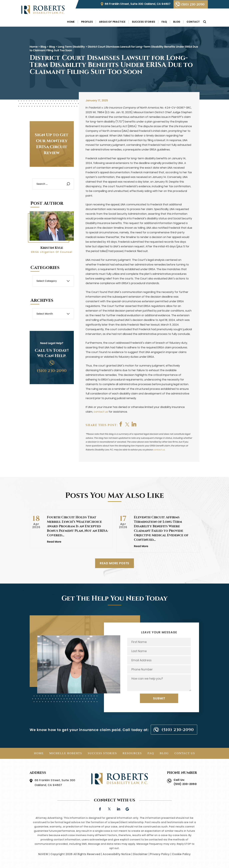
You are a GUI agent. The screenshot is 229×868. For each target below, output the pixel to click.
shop (134, 424)
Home (71, 22)
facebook (121, 424)
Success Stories (144, 22)
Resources (132, 753)
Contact (193, 22)
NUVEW (43, 854)
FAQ (164, 22)
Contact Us (185, 753)
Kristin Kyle (52, 248)
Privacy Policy (160, 854)
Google (127, 809)
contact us (101, 412)
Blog (177, 22)
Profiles (87, 22)
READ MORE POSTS (115, 563)
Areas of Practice (112, 22)
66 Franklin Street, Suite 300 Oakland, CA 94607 (138, 4)
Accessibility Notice (117, 854)
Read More (54, 542)
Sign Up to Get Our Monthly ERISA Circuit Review (52, 144)
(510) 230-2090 (193, 4)
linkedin (118, 809)
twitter (128, 424)
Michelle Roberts (66, 753)
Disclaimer (140, 854)
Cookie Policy (181, 854)
